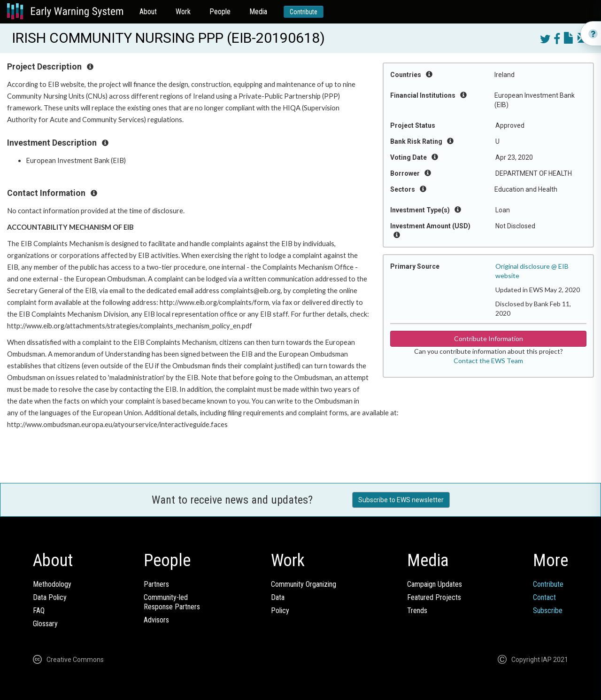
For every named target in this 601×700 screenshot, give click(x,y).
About (148, 12)
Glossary (45, 624)
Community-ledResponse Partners (172, 602)
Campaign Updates (435, 584)
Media (258, 12)
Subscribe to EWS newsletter (401, 500)
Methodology (52, 584)
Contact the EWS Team (488, 361)
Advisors (156, 620)
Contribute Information (489, 338)
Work (183, 12)
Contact (544, 597)
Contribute (304, 12)
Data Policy (50, 597)
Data (278, 597)
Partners (156, 584)
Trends (417, 611)
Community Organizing (304, 584)
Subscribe (548, 611)
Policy (280, 611)
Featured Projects (434, 597)
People (220, 12)
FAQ (39, 611)
